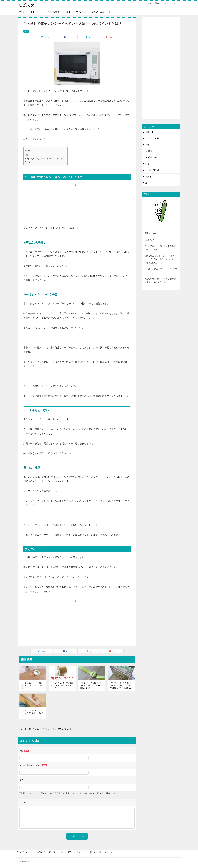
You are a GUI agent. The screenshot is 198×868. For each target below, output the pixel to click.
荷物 (147, 145)
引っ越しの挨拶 (152, 138)
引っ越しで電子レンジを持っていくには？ (46, 159)
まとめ (30, 162)
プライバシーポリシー (74, 12)
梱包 (26, 31)
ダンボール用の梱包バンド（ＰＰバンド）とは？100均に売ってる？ (91, 685)
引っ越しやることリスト (100, 12)
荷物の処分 (153, 157)
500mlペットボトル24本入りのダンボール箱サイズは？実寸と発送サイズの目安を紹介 (121, 685)
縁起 (147, 183)
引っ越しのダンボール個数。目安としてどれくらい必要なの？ (33, 685)
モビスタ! (27, 5)
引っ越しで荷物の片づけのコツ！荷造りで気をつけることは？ (33, 713)
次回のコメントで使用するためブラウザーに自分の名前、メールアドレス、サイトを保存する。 (69, 793)
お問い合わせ (53, 12)
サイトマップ (36, 12)
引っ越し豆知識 (152, 170)
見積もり (149, 132)
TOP (26, 852)
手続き (148, 177)
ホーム (22, 12)
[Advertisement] (77, 207)
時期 (147, 164)
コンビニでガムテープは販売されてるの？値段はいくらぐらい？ (62, 685)
